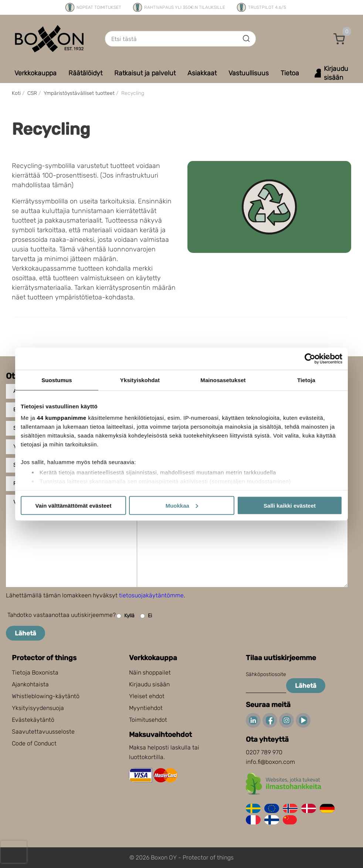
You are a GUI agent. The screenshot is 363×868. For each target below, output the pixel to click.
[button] (339, 39)
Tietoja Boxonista (35, 673)
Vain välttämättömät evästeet (74, 505)
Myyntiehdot (146, 708)
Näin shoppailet (150, 673)
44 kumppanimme (62, 418)
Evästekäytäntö (33, 720)
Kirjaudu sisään (149, 684)
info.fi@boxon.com (270, 762)
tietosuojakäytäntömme (151, 595)
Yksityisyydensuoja (38, 708)
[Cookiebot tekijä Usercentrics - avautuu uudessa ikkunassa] (310, 358)
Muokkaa (182, 505)
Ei (146, 616)
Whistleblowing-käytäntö (46, 696)
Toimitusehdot (148, 720)
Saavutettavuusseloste (43, 732)
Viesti (21, 502)
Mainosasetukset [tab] (223, 380)
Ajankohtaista (30, 684)
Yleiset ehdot (147, 696)
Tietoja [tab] (306, 380)
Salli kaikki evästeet (290, 505)
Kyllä (125, 616)
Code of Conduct (34, 743)
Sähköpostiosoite (266, 674)
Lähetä (26, 633)
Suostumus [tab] (57, 380)
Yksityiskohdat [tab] (140, 380)
